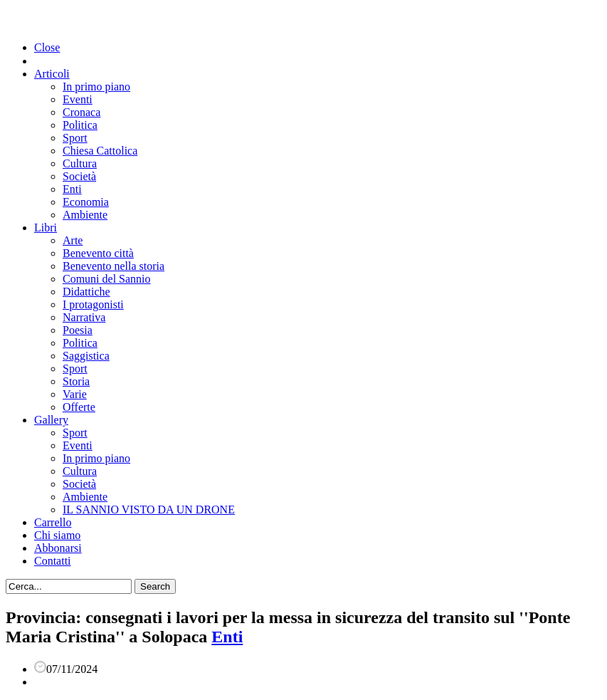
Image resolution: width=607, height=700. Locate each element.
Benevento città (98, 253)
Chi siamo (57, 535)
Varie (75, 394)
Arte (73, 240)
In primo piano (96, 87)
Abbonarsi (58, 548)
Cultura (80, 163)
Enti (72, 189)
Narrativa (84, 317)
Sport (75, 138)
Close (47, 47)
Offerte (79, 407)
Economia (86, 202)
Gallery (51, 420)
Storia (76, 381)
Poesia (78, 330)
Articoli (52, 74)
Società (79, 176)
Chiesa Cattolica (100, 151)
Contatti (53, 561)
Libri (46, 228)
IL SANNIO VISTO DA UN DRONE (149, 510)
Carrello (53, 522)
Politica (80, 125)
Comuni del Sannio (107, 279)
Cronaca (81, 112)
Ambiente (85, 215)
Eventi (78, 99)
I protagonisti (93, 304)
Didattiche (86, 292)
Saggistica (86, 356)
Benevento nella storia (114, 266)
